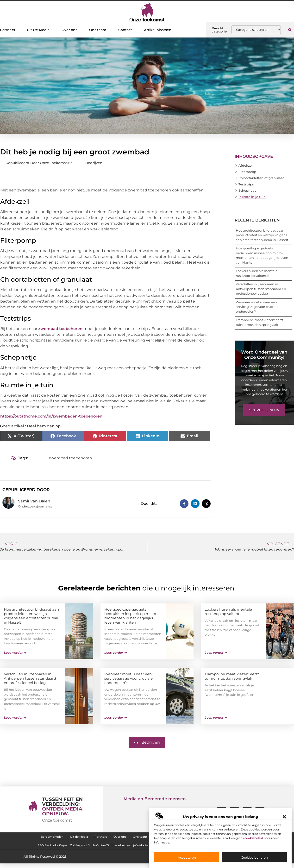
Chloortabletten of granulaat (261, 178)
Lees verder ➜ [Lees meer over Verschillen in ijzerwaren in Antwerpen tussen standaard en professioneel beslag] (15, 717)
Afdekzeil (246, 165)
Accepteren (187, 857)
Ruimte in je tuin (252, 197)
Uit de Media (60, 838)
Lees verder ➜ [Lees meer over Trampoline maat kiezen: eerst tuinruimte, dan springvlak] (216, 717)
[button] (284, 817)
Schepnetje (247, 190)
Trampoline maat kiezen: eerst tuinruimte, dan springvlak (232, 676)
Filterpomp (247, 172)
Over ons (69, 30)
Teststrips (246, 184)
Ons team (98, 30)
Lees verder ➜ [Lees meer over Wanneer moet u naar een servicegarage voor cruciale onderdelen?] (116, 717)
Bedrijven (94, 163)
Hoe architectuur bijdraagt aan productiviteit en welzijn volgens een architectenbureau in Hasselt (262, 235)
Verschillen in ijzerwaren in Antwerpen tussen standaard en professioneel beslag (261, 289)
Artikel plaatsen (158, 30)
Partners (7, 30)
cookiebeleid (254, 838)
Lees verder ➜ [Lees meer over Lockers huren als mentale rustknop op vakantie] (216, 652)
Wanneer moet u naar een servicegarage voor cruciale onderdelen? (257, 307)
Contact (125, 30)
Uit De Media (38, 30)
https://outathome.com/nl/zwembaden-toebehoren (51, 416)
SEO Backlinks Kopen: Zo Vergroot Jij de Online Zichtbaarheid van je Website (80, 849)
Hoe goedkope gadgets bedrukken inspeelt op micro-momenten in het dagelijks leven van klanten (131, 616)
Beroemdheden (25, 838)
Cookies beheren (254, 857)
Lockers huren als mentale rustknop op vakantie (228, 611)
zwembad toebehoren (60, 329)
